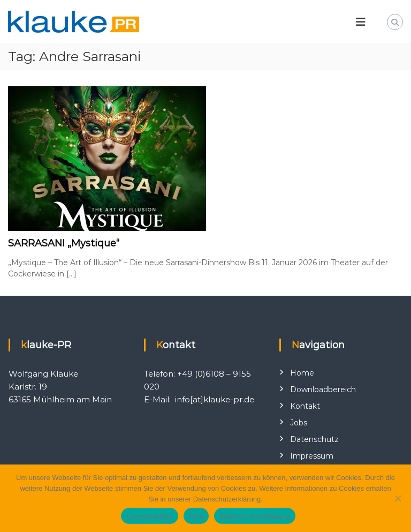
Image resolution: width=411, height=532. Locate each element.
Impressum (312, 456)
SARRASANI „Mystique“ (64, 243)
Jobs (299, 423)
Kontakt (305, 406)
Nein (196, 516)
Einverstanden (149, 516)
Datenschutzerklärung (254, 516)
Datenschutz (314, 439)
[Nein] (398, 498)
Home (302, 373)
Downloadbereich (323, 389)
